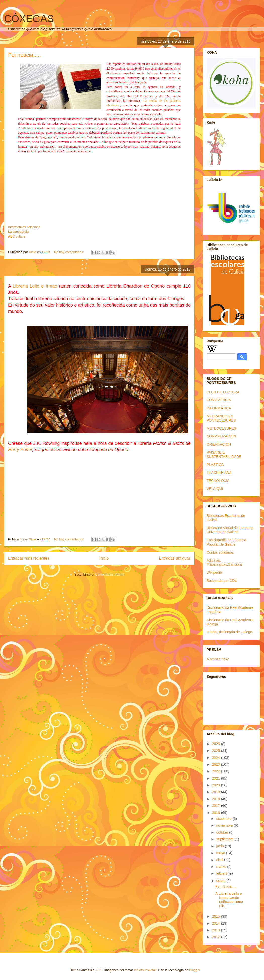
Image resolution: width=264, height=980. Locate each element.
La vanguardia (18, 232)
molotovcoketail (145, 970)
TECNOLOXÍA (218, 481)
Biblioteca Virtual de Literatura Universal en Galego (230, 530)
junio (220, 846)
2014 (217, 923)
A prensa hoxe (218, 659)
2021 (217, 778)
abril (220, 860)
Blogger (195, 970)
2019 (217, 792)
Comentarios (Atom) (110, 574)
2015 (217, 916)
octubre (223, 832)
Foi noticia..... (25, 55)
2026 (217, 744)
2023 (217, 764)
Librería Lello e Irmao (35, 286)
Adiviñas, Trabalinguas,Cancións (225, 563)
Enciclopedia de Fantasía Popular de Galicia (226, 542)
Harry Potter (20, 450)
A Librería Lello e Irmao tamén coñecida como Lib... (229, 900)
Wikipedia (214, 572)
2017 (217, 806)
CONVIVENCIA (219, 400)
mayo (221, 853)
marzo (222, 867)
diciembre (224, 819)
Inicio (104, 558)
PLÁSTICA (215, 465)
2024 (217, 758)
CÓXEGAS (29, 19)
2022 (217, 771)
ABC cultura (17, 236)
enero (221, 881)
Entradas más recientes (29, 558)
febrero (222, 873)
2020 (217, 785)
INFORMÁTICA (219, 408)
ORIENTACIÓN (219, 444)
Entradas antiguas (175, 558)
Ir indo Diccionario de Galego (229, 632)
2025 (217, 751)
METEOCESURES (221, 428)
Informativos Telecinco (24, 227)
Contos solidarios (220, 552)
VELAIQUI (215, 489)
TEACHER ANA (219, 472)
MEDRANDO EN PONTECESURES (221, 418)
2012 (217, 937)
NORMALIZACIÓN (221, 436)
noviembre (225, 825)
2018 (217, 799)
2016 (217, 813)
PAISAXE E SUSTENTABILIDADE (224, 454)
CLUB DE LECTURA (223, 392)
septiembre (225, 839)
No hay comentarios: (70, 252)
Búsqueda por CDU (222, 581)
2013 (217, 930)
